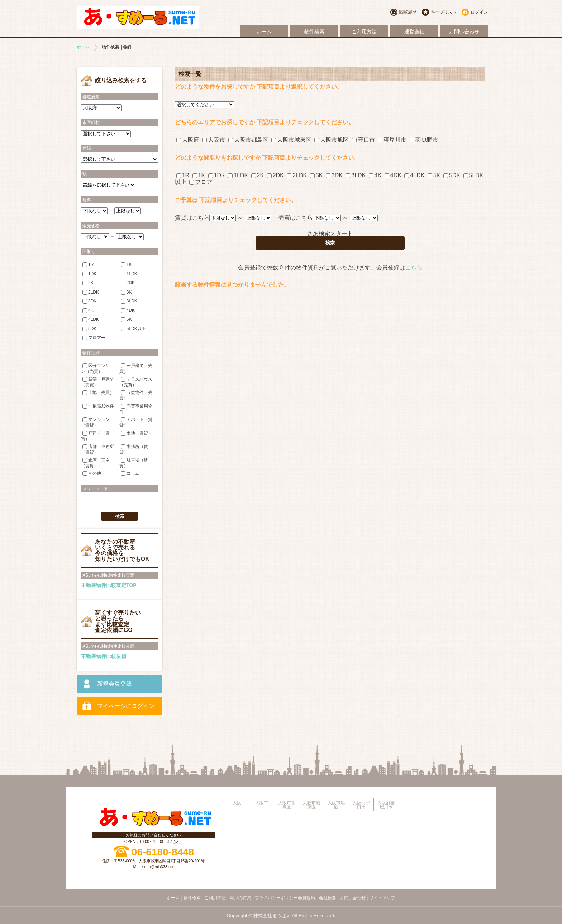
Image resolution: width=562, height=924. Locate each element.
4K (375, 175)
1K (199, 175)
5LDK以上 (133, 328)
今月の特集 (240, 898)
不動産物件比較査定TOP (109, 585)
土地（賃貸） (137, 433)
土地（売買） (98, 393)
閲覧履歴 (408, 12)
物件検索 (314, 32)
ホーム (264, 32)
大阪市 (214, 140)
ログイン (479, 12)
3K (316, 175)
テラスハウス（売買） (136, 382)
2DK (275, 175)
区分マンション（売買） (97, 368)
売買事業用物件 (136, 409)
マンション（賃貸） (95, 422)
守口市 (363, 140)
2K (258, 175)
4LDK (414, 175)
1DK (217, 175)
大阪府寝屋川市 (386, 805)
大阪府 (188, 140)
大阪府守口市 (361, 805)
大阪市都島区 (248, 140)
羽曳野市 (424, 140)
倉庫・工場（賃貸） (95, 462)
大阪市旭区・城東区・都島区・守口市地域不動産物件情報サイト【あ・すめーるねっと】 (138, 17)
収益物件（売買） (136, 395)
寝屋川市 (392, 140)
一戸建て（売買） (136, 368)
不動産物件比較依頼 (104, 656)
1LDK (238, 175)
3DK (334, 175)
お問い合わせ (464, 32)
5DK (452, 175)
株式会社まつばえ (272, 916)
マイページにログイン (126, 706)
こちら (414, 268)
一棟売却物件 (98, 406)
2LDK (297, 175)
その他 (92, 473)
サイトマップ (382, 898)
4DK (393, 175)
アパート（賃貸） (136, 422)
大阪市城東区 (291, 140)
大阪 (237, 803)
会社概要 (328, 898)
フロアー (204, 182)
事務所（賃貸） (134, 449)
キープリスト (444, 12)
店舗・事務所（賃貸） (97, 449)
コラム (130, 473)
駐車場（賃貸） (134, 462)
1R (183, 175)
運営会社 (414, 32)
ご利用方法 (364, 32)
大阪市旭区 (332, 140)
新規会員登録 (114, 684)
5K (434, 175)
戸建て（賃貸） (95, 435)
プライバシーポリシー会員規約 (285, 898)
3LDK (356, 175)
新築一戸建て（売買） (97, 382)
